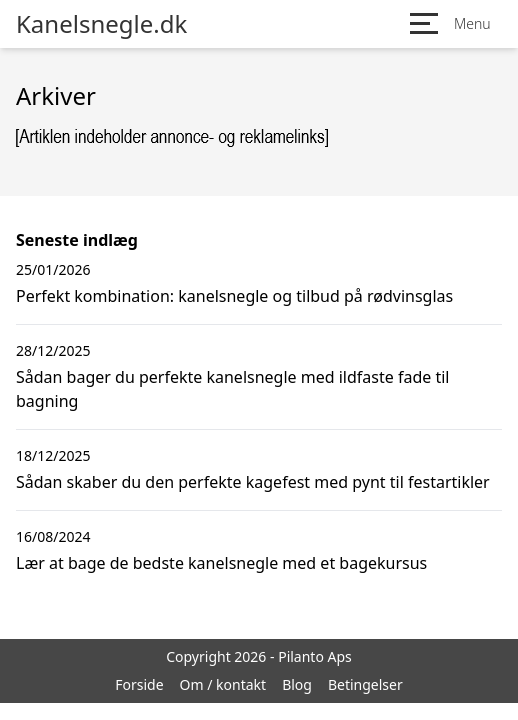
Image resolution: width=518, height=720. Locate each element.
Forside (139, 684)
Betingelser (365, 684)
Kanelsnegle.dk (101, 24)
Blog (297, 684)
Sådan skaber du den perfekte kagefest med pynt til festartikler (253, 482)
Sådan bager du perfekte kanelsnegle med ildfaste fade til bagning (232, 389)
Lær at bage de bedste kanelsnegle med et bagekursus (221, 563)
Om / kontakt (223, 684)
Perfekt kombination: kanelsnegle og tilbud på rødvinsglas (234, 296)
